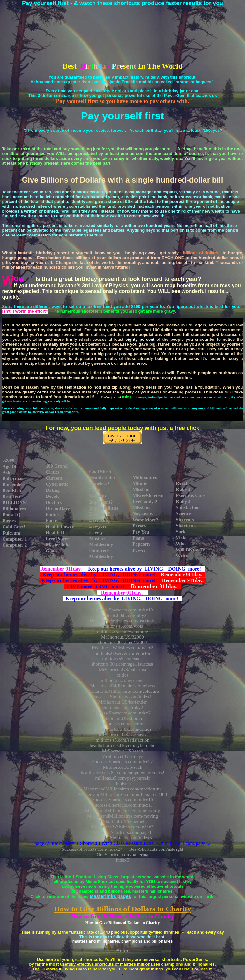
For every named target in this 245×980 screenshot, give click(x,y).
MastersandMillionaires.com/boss (123, 686)
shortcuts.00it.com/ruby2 (122, 615)
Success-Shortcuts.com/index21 (122, 713)
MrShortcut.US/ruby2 (122, 756)
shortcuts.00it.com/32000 (123, 642)
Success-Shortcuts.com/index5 (122, 838)
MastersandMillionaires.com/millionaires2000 (122, 794)
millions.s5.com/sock (122, 659)
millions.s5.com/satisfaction (122, 740)
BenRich (123, 783)
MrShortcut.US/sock (122, 767)
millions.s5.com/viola (122, 626)
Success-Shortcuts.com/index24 (92, 849)
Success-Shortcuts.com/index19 (122, 610)
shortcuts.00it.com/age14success (122, 664)
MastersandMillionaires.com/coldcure (122, 691)
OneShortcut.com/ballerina (122, 855)
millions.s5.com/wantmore (122, 632)
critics (123, 675)
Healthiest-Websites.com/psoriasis (122, 621)
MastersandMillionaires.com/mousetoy (123, 811)
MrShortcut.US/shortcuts (122, 718)
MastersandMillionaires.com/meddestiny (122, 789)
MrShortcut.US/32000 (122, 637)
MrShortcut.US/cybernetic (123, 821)
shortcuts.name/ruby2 (122, 707)
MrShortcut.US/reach (123, 751)
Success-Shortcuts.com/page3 (123, 832)
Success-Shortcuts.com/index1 (122, 697)
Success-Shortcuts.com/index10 (122, 800)
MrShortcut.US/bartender (123, 702)
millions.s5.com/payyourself (123, 778)
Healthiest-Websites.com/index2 (122, 827)
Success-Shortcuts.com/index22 (122, 762)
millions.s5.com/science (122, 680)
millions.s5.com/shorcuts (122, 724)
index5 (123, 860)
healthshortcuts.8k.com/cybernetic (122, 745)
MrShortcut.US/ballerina (123, 670)
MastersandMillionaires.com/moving (122, 816)
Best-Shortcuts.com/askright (156, 849)
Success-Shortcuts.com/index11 (123, 805)
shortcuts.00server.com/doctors (123, 653)
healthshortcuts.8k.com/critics (122, 729)
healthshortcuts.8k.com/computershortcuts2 (122, 773)
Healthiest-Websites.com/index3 (122, 648)
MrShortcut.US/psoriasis (123, 735)
